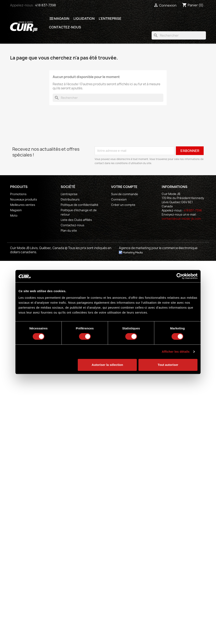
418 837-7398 (46, 5)
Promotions (18, 194)
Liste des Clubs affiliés (76, 220)
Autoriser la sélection (107, 365)
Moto (14, 215)
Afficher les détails (176, 352)
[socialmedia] (165, 226)
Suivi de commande (125, 194)
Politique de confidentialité (80, 205)
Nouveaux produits (24, 199)
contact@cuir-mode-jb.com (181, 219)
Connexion (119, 199)
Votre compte (124, 187)
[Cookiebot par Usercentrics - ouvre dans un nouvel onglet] (179, 276)
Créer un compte (123, 205)
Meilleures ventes (23, 205)
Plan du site (69, 230)
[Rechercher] (179, 35)
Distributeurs (70, 199)
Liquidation (84, 19)
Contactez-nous (65, 27)
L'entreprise (110, 19)
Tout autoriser (168, 365)
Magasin (59, 19)
